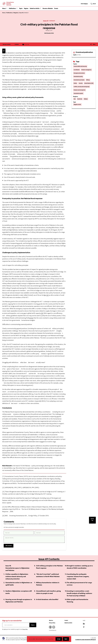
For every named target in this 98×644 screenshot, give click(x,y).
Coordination (77, 70)
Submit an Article (35, 8)
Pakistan (86, 99)
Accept (60, 640)
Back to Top (92, 520)
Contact (66, 620)
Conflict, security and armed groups (82, 87)
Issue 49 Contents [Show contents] (8, 44)
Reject (67, 640)
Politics (75, 83)
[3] (48, 295)
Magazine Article (77, 104)
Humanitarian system (78, 93)
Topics (21, 8)
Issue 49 (46, 21)
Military (88, 80)
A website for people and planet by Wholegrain (86, 640)
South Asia (80, 99)
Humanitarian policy (78, 76)
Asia (75, 99)
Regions (26, 8)
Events (56, 8)
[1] (25, 71)
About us (51, 620)
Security (81, 83)
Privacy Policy (52, 623)
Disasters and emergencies (80, 90)
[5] (32, 318)
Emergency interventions (79, 73)
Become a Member (48, 8)
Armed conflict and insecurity (80, 66)
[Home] (13, 4)
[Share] (93, 44)
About (4, 8)
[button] (7, 8)
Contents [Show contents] (18, 44)
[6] (3, 378)
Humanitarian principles (79, 80)
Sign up (33, 625)
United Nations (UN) (89, 83)
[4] (42, 313)
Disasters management (86, 70)
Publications (12, 8)
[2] (37, 136)
